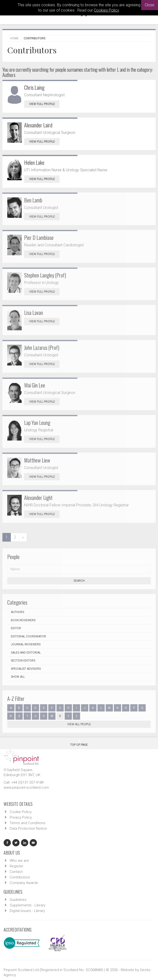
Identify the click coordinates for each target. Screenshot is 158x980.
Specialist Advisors (26, 669)
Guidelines (18, 900)
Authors (17, 612)
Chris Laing (34, 87)
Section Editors (23, 661)
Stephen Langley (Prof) (45, 275)
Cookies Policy (106, 10)
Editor (16, 628)
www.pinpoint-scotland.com (26, 787)
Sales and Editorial (26, 653)
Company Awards (24, 883)
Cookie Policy (21, 812)
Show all (18, 677)
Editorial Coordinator (28, 636)
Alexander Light (38, 497)
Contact (16, 872)
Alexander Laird (38, 125)
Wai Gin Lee (35, 385)
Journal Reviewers (26, 644)
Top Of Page (79, 743)
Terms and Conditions (27, 823)
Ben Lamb (33, 200)
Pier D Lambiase (39, 237)
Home (14, 38)
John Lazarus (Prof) (42, 347)
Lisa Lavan (34, 312)
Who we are (19, 861)
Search (79, 581)
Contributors (20, 877)
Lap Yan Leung (37, 422)
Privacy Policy (21, 817)
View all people (79, 724)
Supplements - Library (27, 905)
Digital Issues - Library (27, 911)
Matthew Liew (37, 460)
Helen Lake (34, 162)
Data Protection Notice (28, 828)
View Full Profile (44, 104)
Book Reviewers (23, 620)
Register (17, 866)
